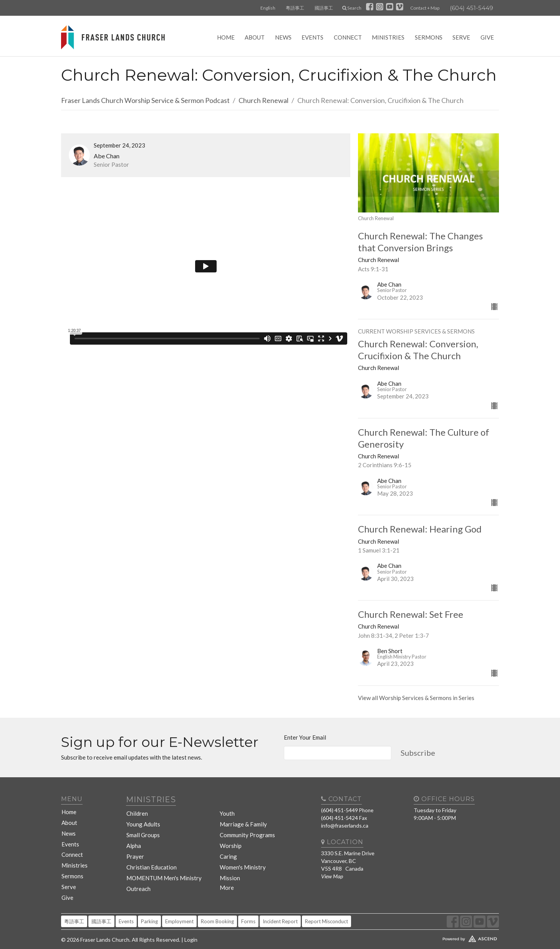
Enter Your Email (305, 737)
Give (487, 37)
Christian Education (150, 857)
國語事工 (324, 8)
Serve (461, 37)
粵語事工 (295, 8)
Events (312, 37)
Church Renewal (263, 100)
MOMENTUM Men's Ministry (161, 866)
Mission (229, 866)
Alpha (133, 839)
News (283, 37)
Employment (179, 908)
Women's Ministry (242, 857)
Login (191, 926)
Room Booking (217, 908)
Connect (348, 37)
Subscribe (418, 753)
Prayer (134, 848)
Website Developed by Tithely (447, 923)
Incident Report (280, 908)
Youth (227, 811)
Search (352, 8)
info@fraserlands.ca (345, 825)
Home (226, 37)
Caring (228, 848)
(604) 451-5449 (471, 8)
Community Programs (246, 829)
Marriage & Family (241, 820)
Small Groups (142, 829)
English (268, 8)
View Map (332, 876)
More (227, 875)
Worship (230, 839)
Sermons (429, 37)
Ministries (388, 37)
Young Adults (143, 820)
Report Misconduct (326, 908)
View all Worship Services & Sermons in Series (416, 698)
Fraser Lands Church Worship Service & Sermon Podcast (145, 100)
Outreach (138, 875)
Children (137, 811)
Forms (248, 908)
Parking (149, 908)
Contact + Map (425, 8)
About (255, 37)
